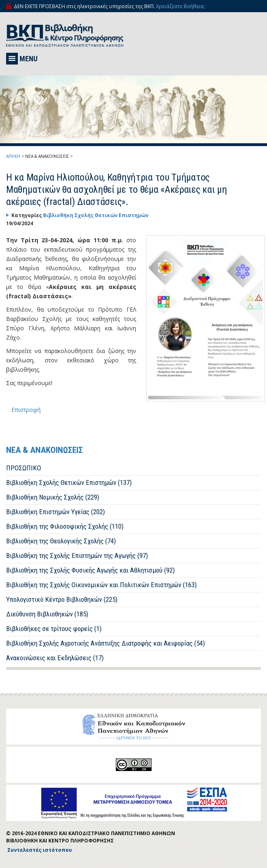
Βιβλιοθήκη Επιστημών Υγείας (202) (55, 512)
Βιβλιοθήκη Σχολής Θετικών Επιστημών (96, 215)
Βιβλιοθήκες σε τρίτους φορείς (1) (54, 629)
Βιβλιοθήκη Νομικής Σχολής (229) (53, 497)
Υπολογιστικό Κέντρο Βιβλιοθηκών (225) (62, 599)
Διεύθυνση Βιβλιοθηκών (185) (47, 614)
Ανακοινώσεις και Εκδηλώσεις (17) (55, 658)
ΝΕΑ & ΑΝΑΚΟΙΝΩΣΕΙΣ (47, 156)
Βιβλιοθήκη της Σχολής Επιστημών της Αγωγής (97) (77, 556)
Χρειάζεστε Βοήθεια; (180, 6)
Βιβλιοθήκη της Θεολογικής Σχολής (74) (61, 541)
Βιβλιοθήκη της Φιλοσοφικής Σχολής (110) (65, 526)
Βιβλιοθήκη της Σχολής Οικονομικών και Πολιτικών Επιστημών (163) (101, 585)
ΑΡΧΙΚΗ (13, 156)
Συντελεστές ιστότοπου (40, 850)
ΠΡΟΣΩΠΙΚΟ (24, 468)
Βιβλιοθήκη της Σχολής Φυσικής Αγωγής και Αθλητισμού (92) (90, 570)
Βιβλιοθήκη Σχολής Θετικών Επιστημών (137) (69, 482)
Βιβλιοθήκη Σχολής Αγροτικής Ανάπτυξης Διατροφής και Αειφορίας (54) (105, 643)
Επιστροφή (26, 410)
